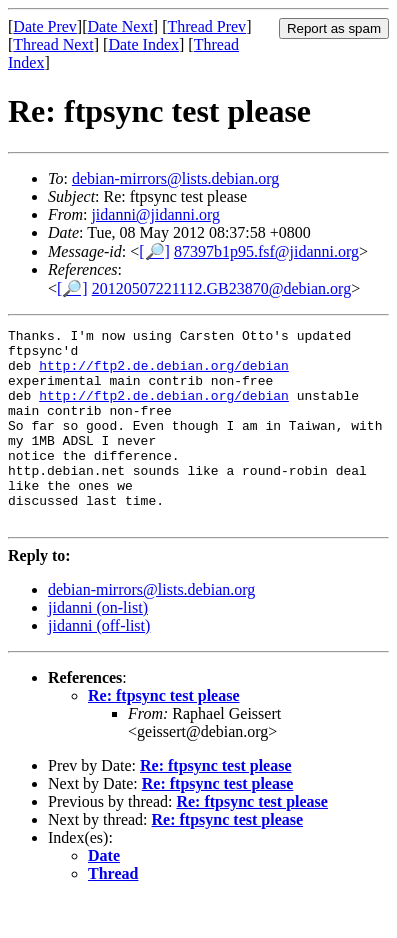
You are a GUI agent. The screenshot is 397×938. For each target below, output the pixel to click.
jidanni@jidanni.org (155, 214)
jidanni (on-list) (98, 646)
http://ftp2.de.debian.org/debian (164, 374)
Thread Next (53, 44)
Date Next (120, 26)
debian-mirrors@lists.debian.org (175, 178)
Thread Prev (206, 26)
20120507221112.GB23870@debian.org (221, 288)
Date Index (143, 44)
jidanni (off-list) (99, 664)
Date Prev (45, 26)
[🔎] (154, 251)
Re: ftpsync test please (164, 734)
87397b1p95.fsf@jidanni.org (266, 251)
